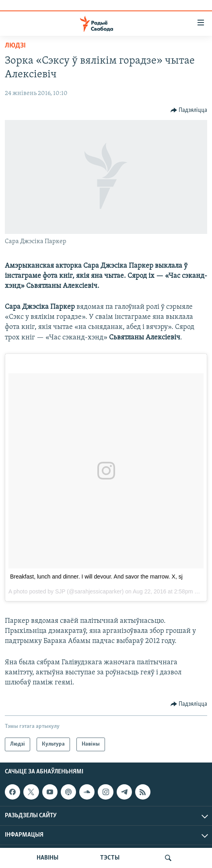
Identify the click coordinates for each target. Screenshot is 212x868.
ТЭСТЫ (110, 858)
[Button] (189, 110)
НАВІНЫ (47, 858)
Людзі (15, 46)
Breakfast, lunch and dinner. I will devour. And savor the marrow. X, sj (96, 577)
